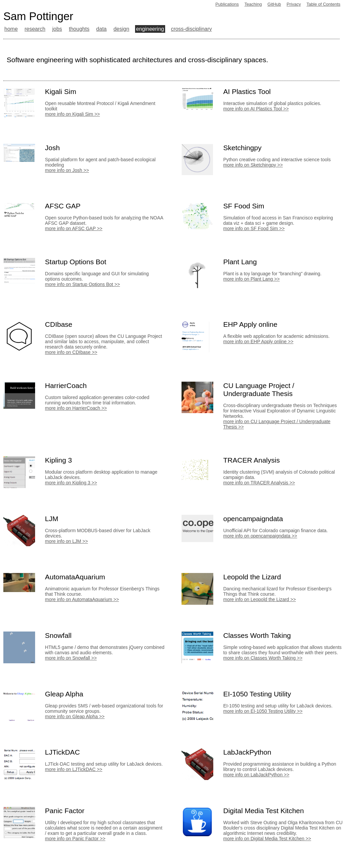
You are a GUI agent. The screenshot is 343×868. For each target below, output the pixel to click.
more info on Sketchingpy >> (253, 165)
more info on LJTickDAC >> (74, 769)
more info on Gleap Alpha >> (75, 716)
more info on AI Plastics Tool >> (256, 109)
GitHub (274, 4)
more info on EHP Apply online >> (258, 342)
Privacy (294, 4)
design (121, 29)
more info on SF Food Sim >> (254, 228)
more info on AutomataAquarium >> (82, 599)
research (35, 29)
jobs (57, 29)
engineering (150, 29)
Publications (227, 4)
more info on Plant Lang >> (252, 279)
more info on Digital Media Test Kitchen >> (267, 839)
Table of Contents (323, 4)
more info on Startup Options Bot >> (83, 284)
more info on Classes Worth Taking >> (263, 658)
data (101, 29)
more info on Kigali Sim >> (73, 114)
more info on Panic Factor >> (75, 839)
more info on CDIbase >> (71, 352)
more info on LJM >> (67, 541)
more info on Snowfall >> (71, 658)
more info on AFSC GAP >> (74, 228)
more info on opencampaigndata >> (260, 536)
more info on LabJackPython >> (256, 775)
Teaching (253, 4)
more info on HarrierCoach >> (76, 408)
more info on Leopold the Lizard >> (260, 599)
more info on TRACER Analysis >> (259, 483)
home (11, 29)
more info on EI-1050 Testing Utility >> (263, 711)
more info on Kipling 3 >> (71, 483)
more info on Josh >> (67, 170)
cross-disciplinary (191, 29)
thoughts (79, 29)
